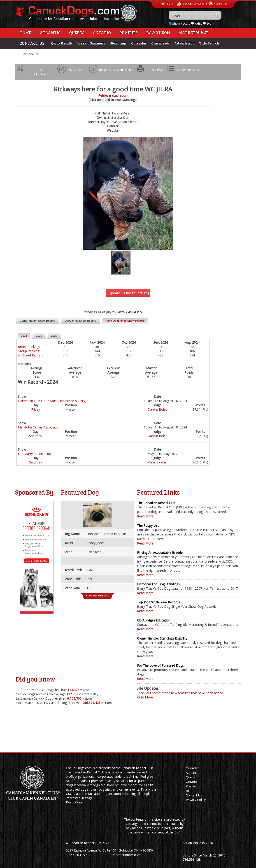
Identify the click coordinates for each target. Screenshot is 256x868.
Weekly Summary (91, 43)
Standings (118, 43)
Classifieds (161, 43)
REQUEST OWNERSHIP (116, 70)
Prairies (129, 33)
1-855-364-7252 (78, 855)
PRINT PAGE (156, 70)
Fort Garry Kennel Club (34, 454)
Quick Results (62, 43)
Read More (145, 516)
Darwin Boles (157, 409)
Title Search (209, 43)
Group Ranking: (29, 351)
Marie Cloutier (157, 462)
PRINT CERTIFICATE (39, 72)
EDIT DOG (76, 70)
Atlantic (50, 33)
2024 (24, 336)
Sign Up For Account (192, 4)
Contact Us (30, 54)
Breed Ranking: (29, 347)
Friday (36, 409)
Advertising (184, 43)
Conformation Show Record (38, 321)
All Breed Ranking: (31, 355)
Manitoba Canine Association (39, 427)
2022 (54, 336)
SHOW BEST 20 (188, 70)
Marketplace (193, 33)
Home (25, 33)
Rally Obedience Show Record (125, 321)
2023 (39, 336)
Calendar (139, 43)
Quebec (77, 33)
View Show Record (98, 595)
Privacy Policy (196, 800)
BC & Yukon (158, 33)
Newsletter (218, 3)
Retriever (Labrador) (113, 95)
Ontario (102, 33)
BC (188, 791)
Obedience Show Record (80, 321)
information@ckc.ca (126, 855)
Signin (168, 4)
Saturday (36, 436)
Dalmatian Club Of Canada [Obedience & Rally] (52, 401)
